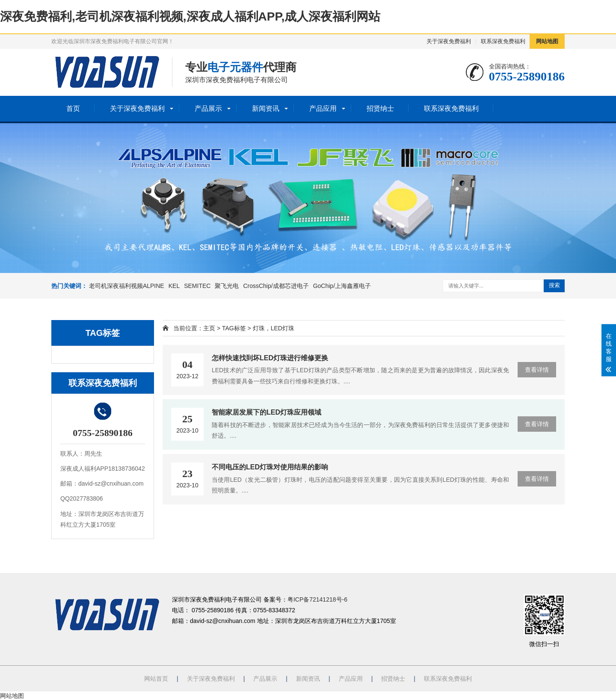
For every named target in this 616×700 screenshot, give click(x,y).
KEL (174, 286)
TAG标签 (234, 328)
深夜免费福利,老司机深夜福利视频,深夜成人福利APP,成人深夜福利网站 (190, 16)
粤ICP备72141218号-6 (317, 599)
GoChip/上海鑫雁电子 (342, 286)
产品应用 (323, 108)
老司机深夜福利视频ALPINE (127, 286)
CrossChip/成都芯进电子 (276, 286)
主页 (209, 328)
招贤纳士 (380, 108)
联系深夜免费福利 (503, 41)
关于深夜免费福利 (449, 41)
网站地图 (547, 41)
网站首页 (156, 679)
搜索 (554, 285)
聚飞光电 (227, 286)
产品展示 (208, 108)
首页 (73, 108)
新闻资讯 (266, 108)
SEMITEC (197, 286)
